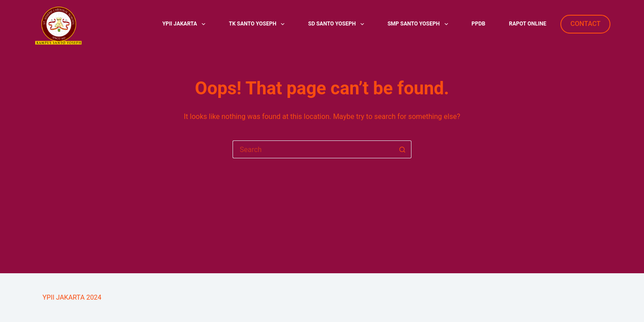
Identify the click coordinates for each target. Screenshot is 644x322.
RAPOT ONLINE (527, 24)
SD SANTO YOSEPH (338, 24)
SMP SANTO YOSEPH (419, 24)
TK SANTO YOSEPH (259, 24)
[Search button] (402, 149)
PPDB (478, 24)
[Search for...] (313, 149)
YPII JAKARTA (186, 24)
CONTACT (585, 24)
